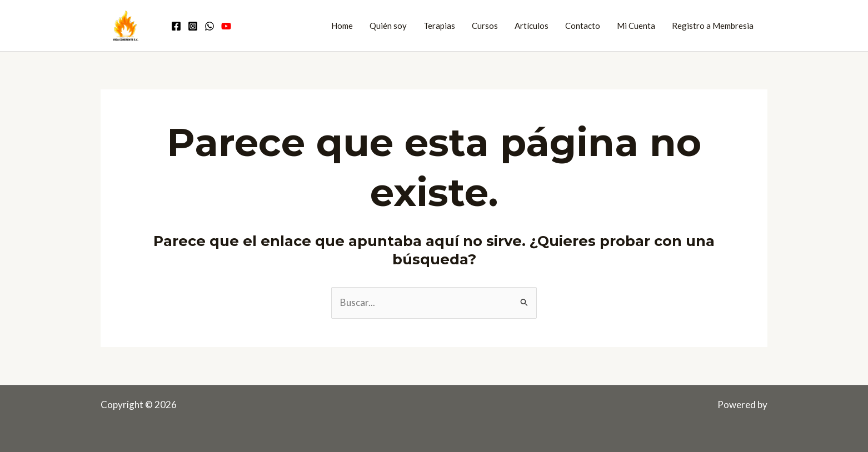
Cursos (485, 26)
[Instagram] (193, 26)
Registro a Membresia (713, 26)
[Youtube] (226, 26)
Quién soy (388, 26)
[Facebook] (176, 26)
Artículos (532, 26)
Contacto (583, 26)
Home (342, 26)
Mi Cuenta (636, 26)
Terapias (439, 26)
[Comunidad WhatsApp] (209, 26)
